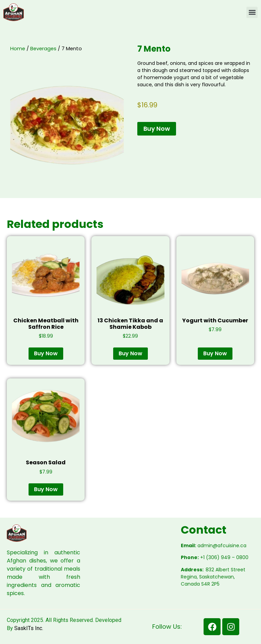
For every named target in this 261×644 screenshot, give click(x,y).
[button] (252, 12)
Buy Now (157, 129)
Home (18, 49)
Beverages (43, 49)
